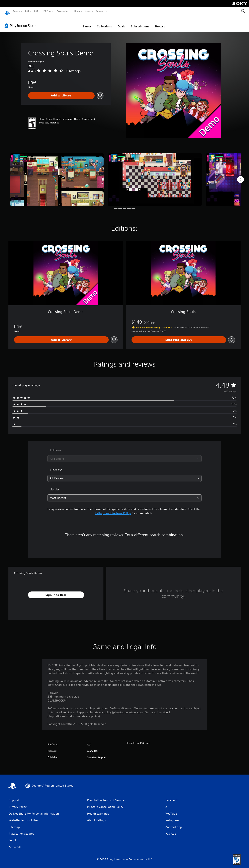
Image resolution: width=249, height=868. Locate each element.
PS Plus (47, 11)
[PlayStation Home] (7, 11)
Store (88, 11)
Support (100, 11)
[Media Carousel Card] (57, 176)
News (77, 11)
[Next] (241, 176)
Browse (160, 23)
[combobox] (124, 455)
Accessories (62, 11)
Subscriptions (140, 23)
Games (16, 11)
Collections (104, 23)
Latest (87, 23)
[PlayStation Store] (21, 22)
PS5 (27, 11)
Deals (121, 23)
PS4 (36, 11)
